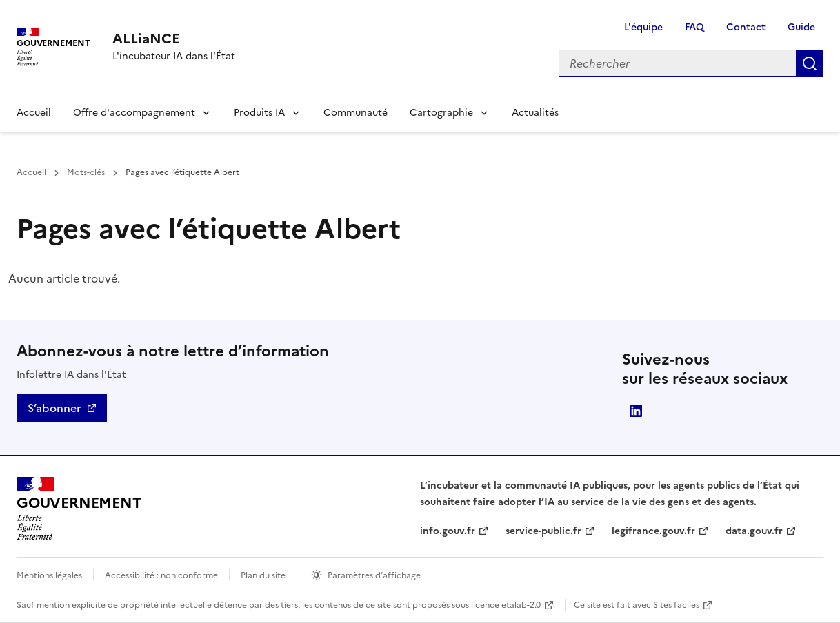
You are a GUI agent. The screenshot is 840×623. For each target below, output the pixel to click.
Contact (746, 27)
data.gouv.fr (754, 531)
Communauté (356, 113)
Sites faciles (676, 605)
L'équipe (643, 27)
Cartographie (441, 113)
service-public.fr (543, 531)
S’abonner (54, 408)
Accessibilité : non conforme (161, 575)
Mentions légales (49, 575)
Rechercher (810, 63)
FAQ (694, 27)
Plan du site (263, 575)
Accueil (34, 113)
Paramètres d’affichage (374, 575)
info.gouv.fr (448, 531)
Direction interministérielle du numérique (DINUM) (636, 411)
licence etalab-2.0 (506, 605)
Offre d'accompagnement (134, 113)
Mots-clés (86, 172)
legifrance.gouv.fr (653, 531)
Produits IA (259, 113)
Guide (801, 27)
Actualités (535, 113)
